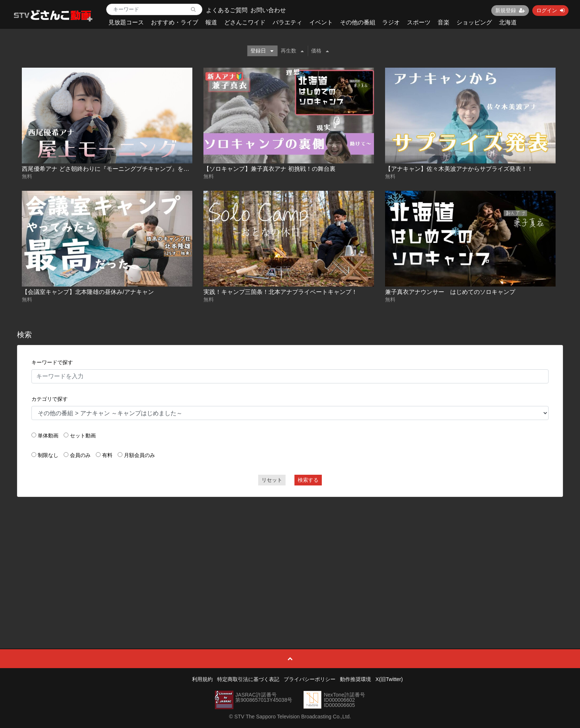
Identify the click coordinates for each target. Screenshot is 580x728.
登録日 (262, 51)
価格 (320, 51)
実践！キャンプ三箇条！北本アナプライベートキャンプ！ (280, 292)
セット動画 (83, 436)
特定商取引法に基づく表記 (248, 679)
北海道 (508, 22)
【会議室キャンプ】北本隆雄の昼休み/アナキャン (88, 292)
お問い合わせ (268, 10)
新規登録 (510, 10)
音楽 (444, 22)
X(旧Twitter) (389, 679)
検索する (308, 480)
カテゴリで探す (50, 399)
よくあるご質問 (227, 10)
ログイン (550, 10)
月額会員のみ (139, 455)
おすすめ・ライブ (175, 22)
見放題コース (126, 22)
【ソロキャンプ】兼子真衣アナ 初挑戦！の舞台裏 (269, 169)
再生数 (292, 51)
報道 (211, 22)
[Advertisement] (290, 556)
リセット (272, 480)
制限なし (48, 455)
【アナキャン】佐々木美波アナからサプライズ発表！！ (459, 169)
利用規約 (202, 679)
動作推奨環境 (355, 679)
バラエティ (287, 22)
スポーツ (419, 22)
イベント (321, 22)
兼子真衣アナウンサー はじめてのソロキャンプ (450, 292)
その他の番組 (358, 22)
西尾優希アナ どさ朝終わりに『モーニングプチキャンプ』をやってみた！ (120, 169)
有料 (107, 455)
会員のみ (80, 455)
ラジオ (391, 22)
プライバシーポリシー (310, 679)
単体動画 (48, 436)
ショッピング (474, 22)
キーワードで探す (52, 362)
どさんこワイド (245, 22)
